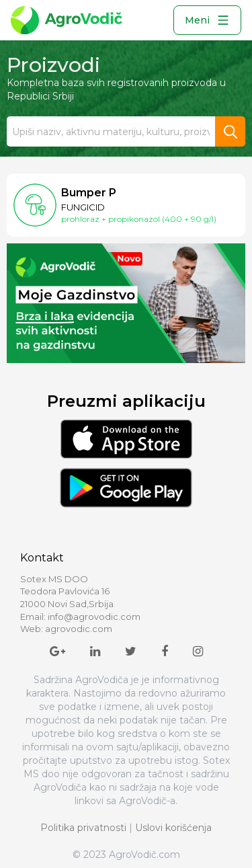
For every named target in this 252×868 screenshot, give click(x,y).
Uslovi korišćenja (173, 828)
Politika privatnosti (83, 828)
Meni (207, 20)
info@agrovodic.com (94, 617)
